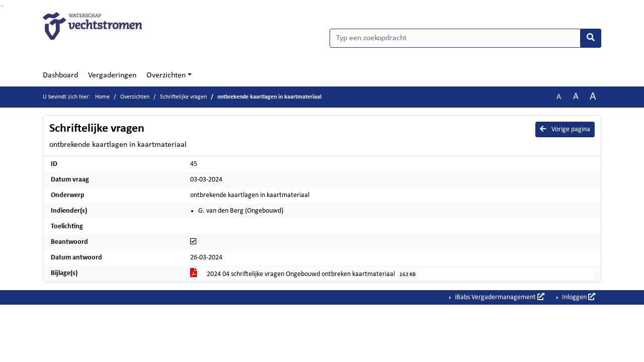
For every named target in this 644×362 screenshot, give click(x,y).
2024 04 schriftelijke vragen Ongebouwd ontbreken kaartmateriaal (305, 275)
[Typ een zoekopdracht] (465, 38)
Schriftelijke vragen (183, 97)
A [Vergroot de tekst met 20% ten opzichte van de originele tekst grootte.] (576, 97)
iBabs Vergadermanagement (499, 297)
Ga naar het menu (3, 6)
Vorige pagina (565, 129)
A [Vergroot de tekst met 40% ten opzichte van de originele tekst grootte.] (593, 97)
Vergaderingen (112, 75)
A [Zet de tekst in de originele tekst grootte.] (559, 97)
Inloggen (578, 297)
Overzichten (166, 75)
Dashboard (60, 75)
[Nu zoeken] (591, 38)
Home (102, 97)
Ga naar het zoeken (1, 6)
